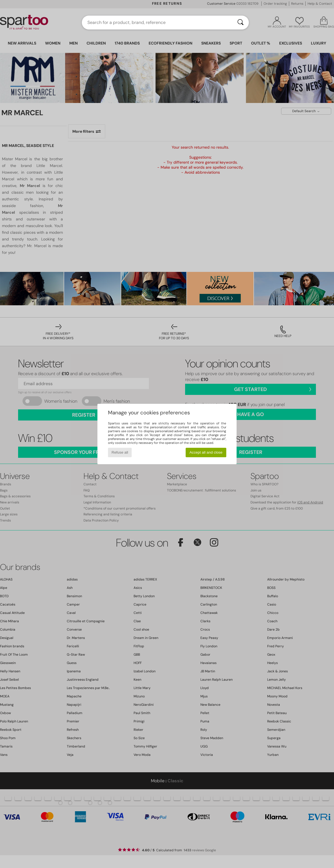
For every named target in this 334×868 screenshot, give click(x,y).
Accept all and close (206, 452)
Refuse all (120, 452)
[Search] (240, 23)
